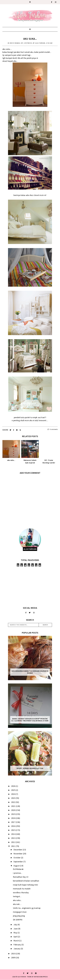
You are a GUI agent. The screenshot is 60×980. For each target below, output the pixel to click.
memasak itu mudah (22, 889)
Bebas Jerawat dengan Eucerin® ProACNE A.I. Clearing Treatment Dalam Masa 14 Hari (30, 720)
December (18, 850)
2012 (14, 842)
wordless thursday (21, 892)
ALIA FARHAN (22, 977)
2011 (14, 846)
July (15, 925)
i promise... (18, 873)
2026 (14, 786)
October (17, 858)
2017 (14, 822)
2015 (14, 830)
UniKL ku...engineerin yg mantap (27, 908)
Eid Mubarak (18, 869)
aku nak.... (17, 904)
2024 (14, 794)
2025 (14, 790)
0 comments (53, 429)
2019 (14, 814)
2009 (14, 958)
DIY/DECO (28, 43)
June (16, 929)
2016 (14, 826)
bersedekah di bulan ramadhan (26, 881)
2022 (14, 802)
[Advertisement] (30, 586)
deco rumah (15, 43)
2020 (14, 810)
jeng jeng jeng (19, 916)
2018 (14, 818)
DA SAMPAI (18, 920)
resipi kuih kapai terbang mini (25, 885)
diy (22, 43)
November (18, 854)
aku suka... (30, 39)
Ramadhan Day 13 (21, 877)
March (16, 941)
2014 (14, 834)
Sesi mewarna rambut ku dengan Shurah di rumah (30, 672)
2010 (14, 954)
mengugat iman (20, 912)
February (17, 945)
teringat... (17, 896)
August (17, 866)
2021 (14, 806)
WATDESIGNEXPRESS (41, 977)
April (16, 937)
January (17, 949)
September (18, 862)
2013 (14, 838)
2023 (14, 798)
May (15, 933)
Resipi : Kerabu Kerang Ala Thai (30, 768)
